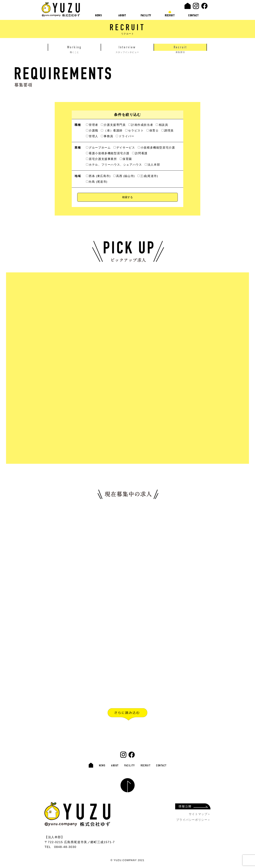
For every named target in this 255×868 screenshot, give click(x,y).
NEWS (98, 15)
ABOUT (122, 15)
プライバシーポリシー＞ (193, 820)
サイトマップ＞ (200, 814)
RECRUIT (170, 15)
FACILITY (146, 15)
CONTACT (193, 15)
